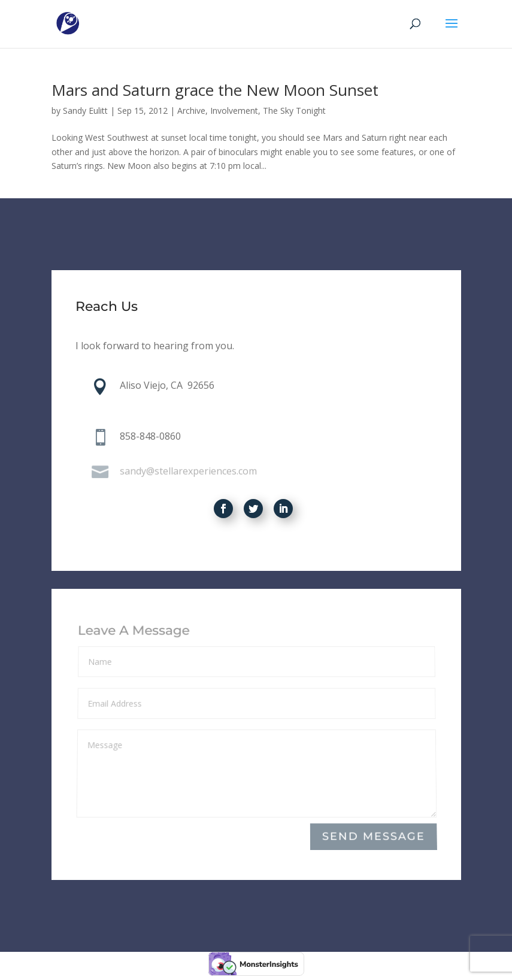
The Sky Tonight (294, 111)
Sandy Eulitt (85, 111)
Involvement (234, 111)
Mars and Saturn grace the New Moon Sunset (215, 90)
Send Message (373, 837)
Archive (191, 111)
